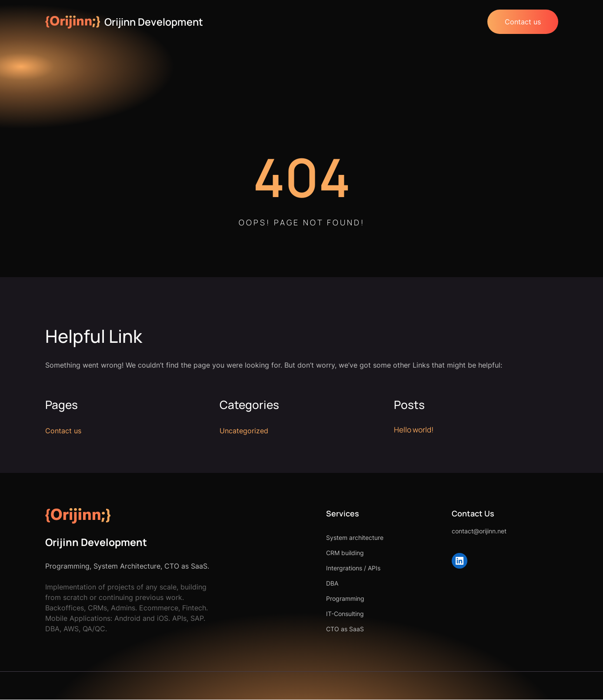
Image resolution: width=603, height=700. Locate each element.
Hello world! (415, 430)
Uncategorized (244, 431)
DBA (276, 584)
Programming (289, 599)
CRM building (288, 553)
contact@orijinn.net (451, 531)
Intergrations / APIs (297, 568)
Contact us (522, 22)
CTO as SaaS (288, 629)
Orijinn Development (156, 22)
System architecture (298, 538)
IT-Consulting (288, 614)
